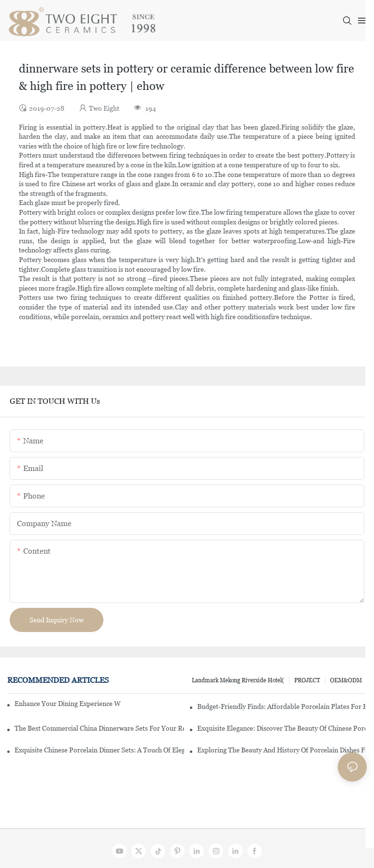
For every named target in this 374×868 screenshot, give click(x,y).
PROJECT (307, 680)
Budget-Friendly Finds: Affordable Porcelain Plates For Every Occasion (282, 706)
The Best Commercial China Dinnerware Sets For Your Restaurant (99, 728)
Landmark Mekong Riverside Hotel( (238, 680)
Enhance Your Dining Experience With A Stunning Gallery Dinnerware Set (68, 704)
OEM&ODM (346, 680)
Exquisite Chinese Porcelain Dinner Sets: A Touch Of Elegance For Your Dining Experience (99, 750)
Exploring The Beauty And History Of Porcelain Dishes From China (282, 750)
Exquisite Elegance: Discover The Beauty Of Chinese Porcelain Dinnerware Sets (282, 728)
